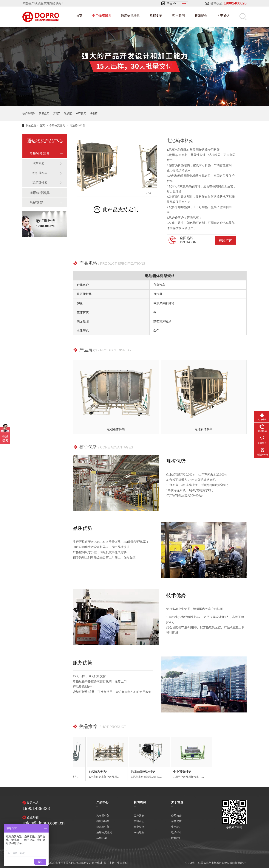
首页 (79, 16)
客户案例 (178, 16)
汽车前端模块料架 (173, 772)
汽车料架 (38, 163)
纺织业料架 (40, 173)
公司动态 (139, 821)
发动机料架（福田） (90, 772)
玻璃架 (57, 113)
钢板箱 (94, 113)
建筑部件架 (40, 183)
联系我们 (176, 838)
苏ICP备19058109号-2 (78, 863)
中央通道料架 (212, 772)
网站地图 (139, 833)
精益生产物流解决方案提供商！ (43, 3)
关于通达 (223, 16)
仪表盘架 (44, 113)
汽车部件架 (103, 816)
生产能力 (176, 827)
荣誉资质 (176, 821)
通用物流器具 (130, 16)
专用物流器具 (102, 16)
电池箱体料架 (78, 126)
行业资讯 (139, 827)
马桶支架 (156, 16)
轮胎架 (68, 113)
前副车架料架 (128, 772)
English (171, 3)
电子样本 (176, 833)
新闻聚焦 (201, 16)
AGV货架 (81, 113)
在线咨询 (225, 240)
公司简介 (176, 816)
